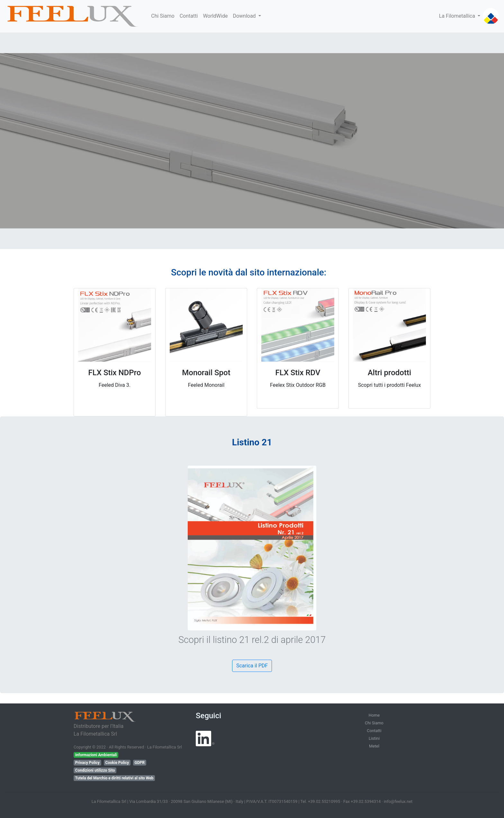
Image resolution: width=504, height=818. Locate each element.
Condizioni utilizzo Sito (95, 770)
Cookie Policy (117, 763)
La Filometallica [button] (458, 16)
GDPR (139, 763)
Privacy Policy (87, 763)
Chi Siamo (163, 16)
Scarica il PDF (252, 666)
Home (374, 715)
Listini (374, 738)
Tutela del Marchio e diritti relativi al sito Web (114, 778)
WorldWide (215, 16)
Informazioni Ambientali (96, 755)
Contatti (189, 16)
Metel (374, 746)
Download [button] (245, 16)
